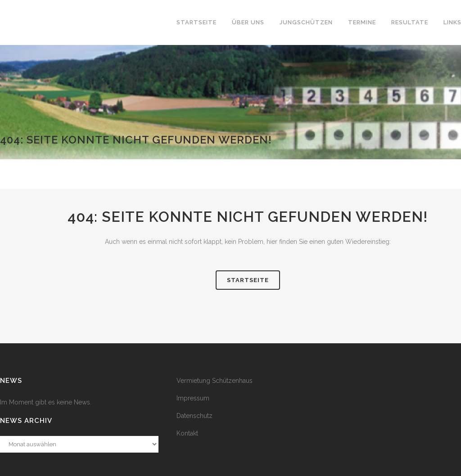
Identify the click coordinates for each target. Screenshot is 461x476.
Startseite (248, 280)
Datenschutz (194, 416)
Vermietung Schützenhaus (215, 381)
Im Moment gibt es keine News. (46, 402)
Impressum (193, 398)
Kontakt (187, 433)
